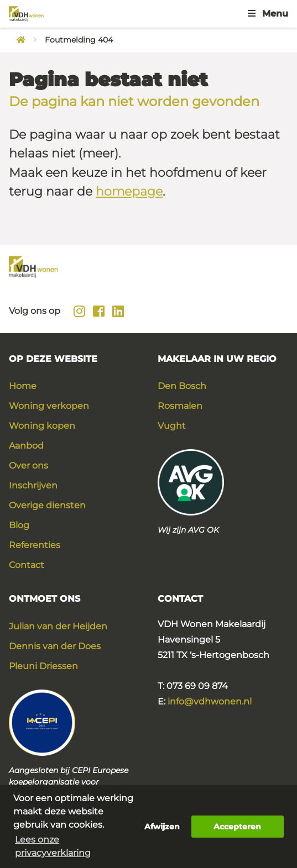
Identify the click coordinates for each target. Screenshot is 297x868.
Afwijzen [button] (162, 827)
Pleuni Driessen (43, 666)
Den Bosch (182, 386)
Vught (172, 426)
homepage (129, 191)
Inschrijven (33, 485)
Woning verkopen (49, 406)
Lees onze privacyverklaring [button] (53, 846)
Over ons (28, 465)
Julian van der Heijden (58, 626)
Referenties (35, 545)
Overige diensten (47, 505)
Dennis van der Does (55, 646)
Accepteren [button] (237, 827)
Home (23, 386)
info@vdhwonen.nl (210, 701)
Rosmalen (180, 406)
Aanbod (26, 446)
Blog (19, 525)
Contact (27, 565)
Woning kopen (42, 426)
